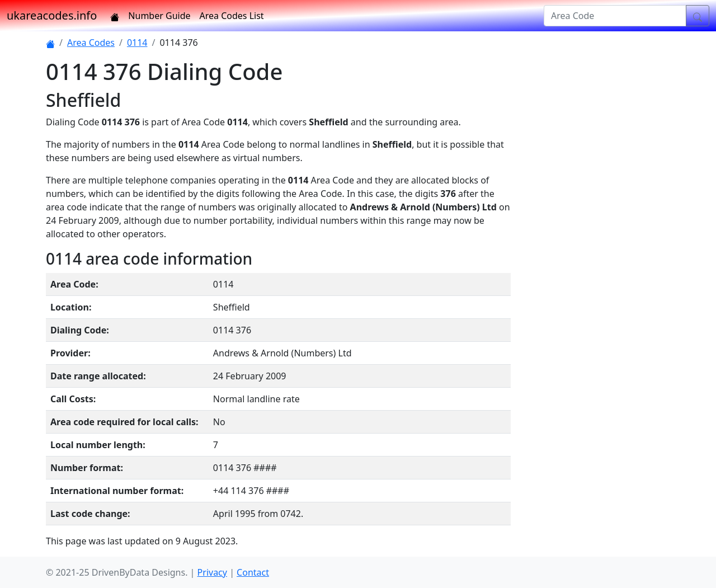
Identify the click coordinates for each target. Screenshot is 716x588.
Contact (253, 572)
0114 (137, 43)
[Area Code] (615, 16)
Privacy (212, 572)
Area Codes (91, 43)
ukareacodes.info (52, 15)
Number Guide (159, 16)
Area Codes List (232, 16)
